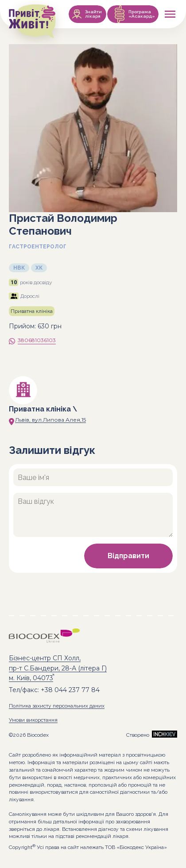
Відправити (128, 556)
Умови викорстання (33, 720)
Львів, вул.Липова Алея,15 (50, 420)
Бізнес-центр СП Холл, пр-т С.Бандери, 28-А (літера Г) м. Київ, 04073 (58, 668)
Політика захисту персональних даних (57, 706)
